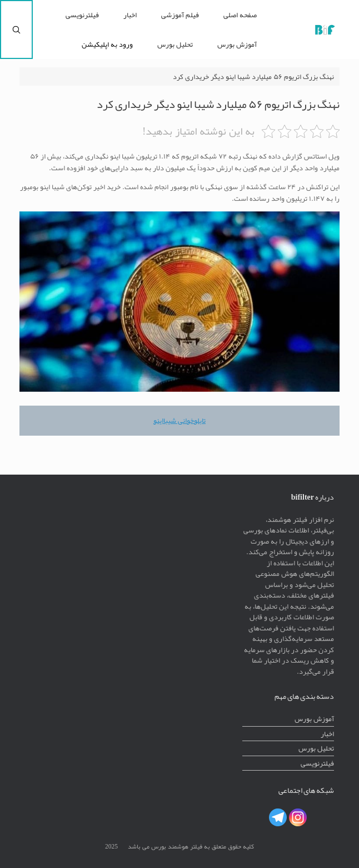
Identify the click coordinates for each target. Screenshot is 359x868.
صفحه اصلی (240, 15)
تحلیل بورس (175, 44)
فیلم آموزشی (180, 15)
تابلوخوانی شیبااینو (179, 420)
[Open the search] (16, 29)
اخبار (130, 15)
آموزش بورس (237, 44)
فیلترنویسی (82, 15)
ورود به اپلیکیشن (107, 44)
